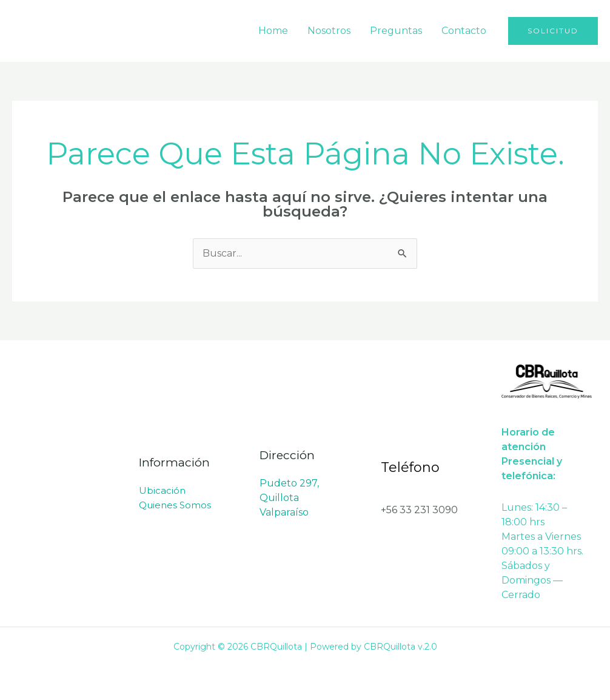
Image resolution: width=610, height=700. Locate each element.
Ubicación (162, 490)
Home (273, 31)
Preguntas (396, 31)
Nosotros (329, 31)
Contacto (464, 31)
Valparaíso (284, 512)
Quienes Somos (175, 505)
